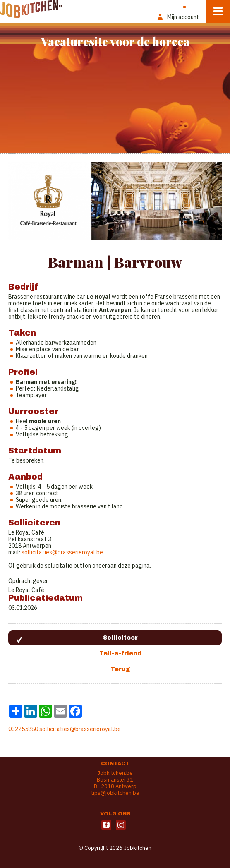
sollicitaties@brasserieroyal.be (80, 729)
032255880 (23, 729)
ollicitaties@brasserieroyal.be (64, 552)
